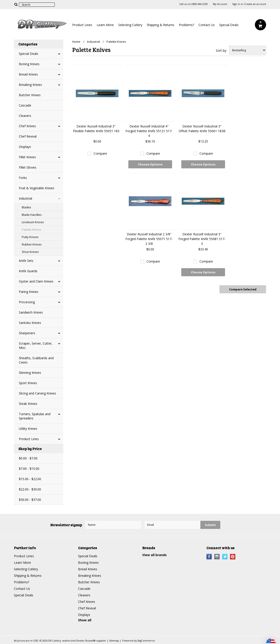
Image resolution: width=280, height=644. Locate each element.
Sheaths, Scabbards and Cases (36, 360)
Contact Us (207, 25)
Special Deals (229, 25)
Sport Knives (28, 383)
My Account (220, 4)
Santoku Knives (30, 323)
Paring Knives (29, 292)
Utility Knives (28, 429)
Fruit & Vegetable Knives (37, 188)
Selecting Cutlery (130, 25)
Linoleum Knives (33, 222)
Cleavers (25, 116)
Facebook (209, 557)
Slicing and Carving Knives (37, 393)
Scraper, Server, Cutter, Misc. (36, 345)
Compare (100, 153)
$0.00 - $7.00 (28, 458)
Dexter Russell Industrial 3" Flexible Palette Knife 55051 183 (96, 129)
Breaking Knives (30, 85)
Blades (26, 207)
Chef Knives (27, 126)
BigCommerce (146, 641)
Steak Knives (28, 404)
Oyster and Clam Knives (36, 281)
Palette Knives (32, 230)
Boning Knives (29, 64)
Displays (25, 147)
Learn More (105, 25)
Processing (27, 302)
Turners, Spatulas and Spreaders (35, 416)
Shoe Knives (30, 252)
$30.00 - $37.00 (30, 500)
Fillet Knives (27, 157)
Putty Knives (30, 237)
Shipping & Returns (161, 25)
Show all (85, 620)
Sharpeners (27, 333)
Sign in (236, 4)
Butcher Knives (30, 95)
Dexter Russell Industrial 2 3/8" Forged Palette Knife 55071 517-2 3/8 (149, 239)
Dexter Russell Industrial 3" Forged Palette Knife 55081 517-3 (202, 239)
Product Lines (82, 25)
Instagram (217, 557)
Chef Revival (28, 136)
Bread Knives (28, 74)
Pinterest (233, 557)
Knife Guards (28, 271)
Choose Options (150, 164)
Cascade (25, 105)
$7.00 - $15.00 (29, 469)
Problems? (186, 25)
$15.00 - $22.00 (30, 479)
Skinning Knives (30, 373)
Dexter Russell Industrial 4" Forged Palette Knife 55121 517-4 (149, 131)
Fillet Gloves (28, 167)
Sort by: (221, 50)
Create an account (255, 4)
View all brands (154, 555)
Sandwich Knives (31, 312)
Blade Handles (32, 215)
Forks (23, 178)
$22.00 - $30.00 (30, 489)
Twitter (225, 557)
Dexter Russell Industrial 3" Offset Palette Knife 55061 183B (202, 129)
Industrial (25, 198)
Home (76, 42)
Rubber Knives (32, 244)
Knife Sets (26, 261)
